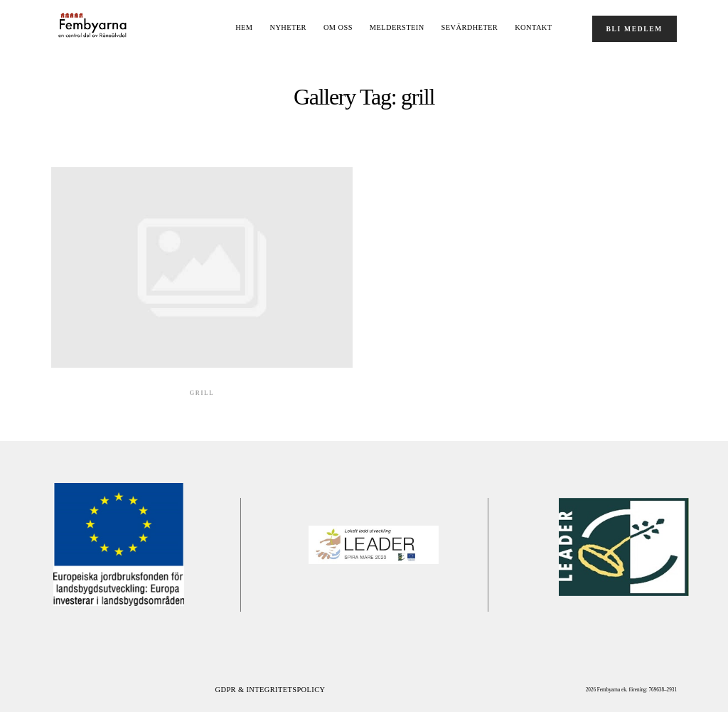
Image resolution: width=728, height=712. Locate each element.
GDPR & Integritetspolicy (271, 690)
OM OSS (338, 28)
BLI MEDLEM (635, 29)
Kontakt (533, 28)
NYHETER (288, 28)
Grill (202, 393)
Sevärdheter (470, 28)
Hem (244, 28)
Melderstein (397, 28)
